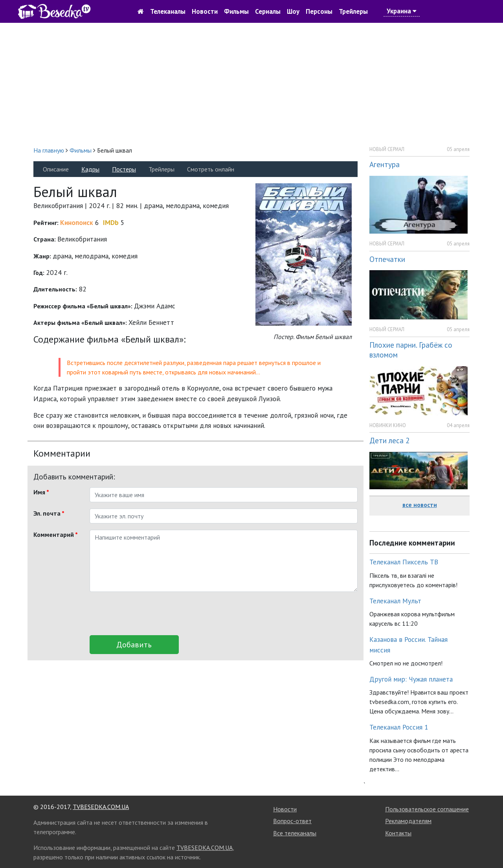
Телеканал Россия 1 (399, 727)
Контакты (398, 833)
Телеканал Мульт (395, 601)
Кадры (90, 169)
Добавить (134, 645)
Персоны (319, 11)
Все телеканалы (295, 833)
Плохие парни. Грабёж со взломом (411, 350)
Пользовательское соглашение (427, 809)
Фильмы (236, 11)
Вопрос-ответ (292, 821)
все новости (420, 505)
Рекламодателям (408, 821)
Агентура (385, 164)
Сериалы (268, 11)
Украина (402, 11)
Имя (41, 492)
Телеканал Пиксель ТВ (404, 562)
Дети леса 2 (389, 440)
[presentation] (149, 614)
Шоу (293, 11)
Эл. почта (49, 513)
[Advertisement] (251, 84)
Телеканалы (168, 11)
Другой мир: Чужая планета (411, 679)
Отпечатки (387, 259)
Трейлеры (353, 11)
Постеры (124, 169)
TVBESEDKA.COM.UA (101, 807)
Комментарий (56, 534)
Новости (205, 11)
